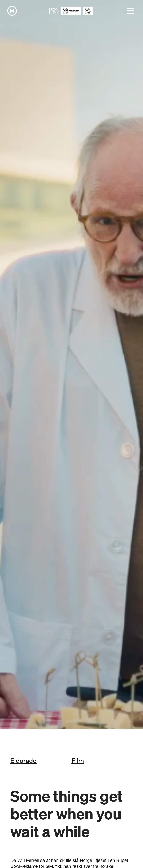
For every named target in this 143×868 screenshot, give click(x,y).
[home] (12, 11)
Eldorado (23, 761)
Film (78, 761)
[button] (131, 11)
